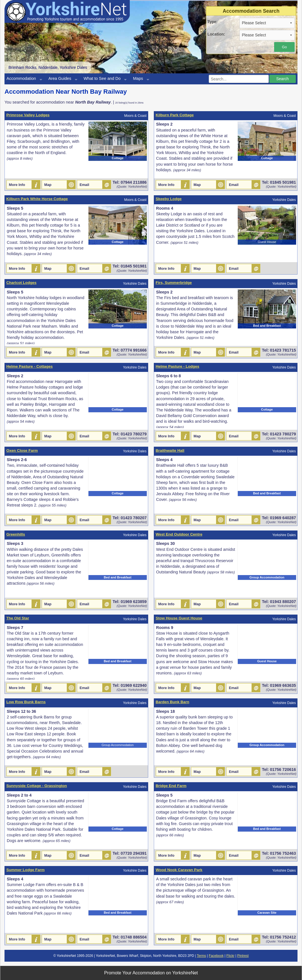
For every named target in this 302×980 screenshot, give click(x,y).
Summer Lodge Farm (25, 870)
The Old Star (18, 618)
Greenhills (15, 534)
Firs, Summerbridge (174, 283)
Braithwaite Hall (170, 450)
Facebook (216, 956)
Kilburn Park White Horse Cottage (37, 199)
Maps (138, 78)
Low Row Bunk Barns (26, 702)
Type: (212, 22)
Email (84, 185)
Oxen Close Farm (22, 450)
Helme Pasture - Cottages (29, 366)
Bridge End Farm (171, 786)
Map (48, 185)
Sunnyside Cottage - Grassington (36, 786)
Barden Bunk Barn (172, 702)
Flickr (230, 956)
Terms (202, 956)
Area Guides (60, 78)
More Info (17, 185)
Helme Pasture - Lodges (177, 366)
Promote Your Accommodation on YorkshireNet (151, 973)
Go (284, 47)
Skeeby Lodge (168, 199)
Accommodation (21, 78)
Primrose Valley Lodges (28, 115)
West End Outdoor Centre (179, 534)
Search (282, 79)
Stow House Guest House (179, 618)
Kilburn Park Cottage (175, 115)
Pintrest (243, 956)
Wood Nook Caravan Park (179, 870)
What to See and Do (102, 78)
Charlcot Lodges (21, 283)
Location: (216, 34)
